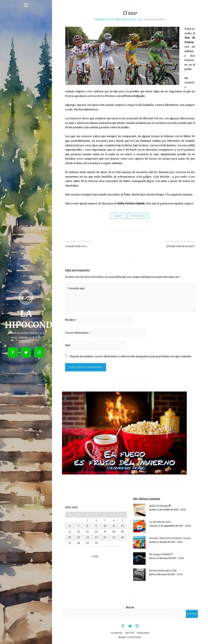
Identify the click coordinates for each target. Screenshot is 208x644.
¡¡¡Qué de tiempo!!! (160, 506)
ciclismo (118, 216)
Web (68, 345)
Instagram (143, 633)
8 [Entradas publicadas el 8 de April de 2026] (87, 526)
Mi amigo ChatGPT (161, 554)
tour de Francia (138, 216)
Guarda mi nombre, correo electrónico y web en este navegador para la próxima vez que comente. (131, 356)
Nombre (71, 320)
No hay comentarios (155, 19)
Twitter (130, 633)
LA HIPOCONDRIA (133, 637)
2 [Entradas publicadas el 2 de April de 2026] (96, 520)
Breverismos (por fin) (163, 570)
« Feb (95, 556)
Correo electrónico (78, 333)
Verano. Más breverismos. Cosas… (171, 538)
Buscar (130, 607)
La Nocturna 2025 (160, 522)
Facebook (116, 633)
